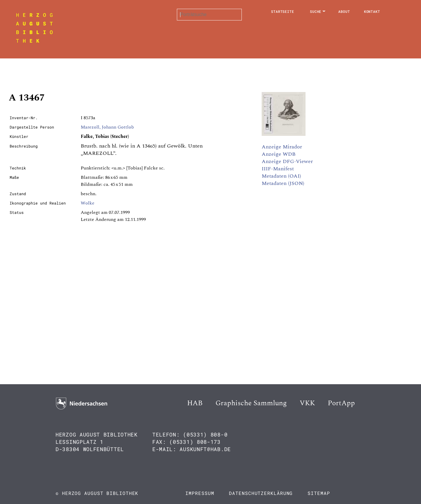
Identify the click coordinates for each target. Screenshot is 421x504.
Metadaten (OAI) (281, 176)
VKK (307, 403)
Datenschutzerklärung (261, 493)
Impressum (200, 493)
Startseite (283, 11)
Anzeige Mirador (282, 147)
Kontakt (372, 11)
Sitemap (319, 493)
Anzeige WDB (279, 154)
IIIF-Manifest (278, 169)
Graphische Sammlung (251, 403)
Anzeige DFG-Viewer (287, 161)
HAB (195, 403)
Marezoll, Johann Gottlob (107, 127)
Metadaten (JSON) (283, 183)
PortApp (341, 403)
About (344, 11)
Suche (316, 11)
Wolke (88, 203)
